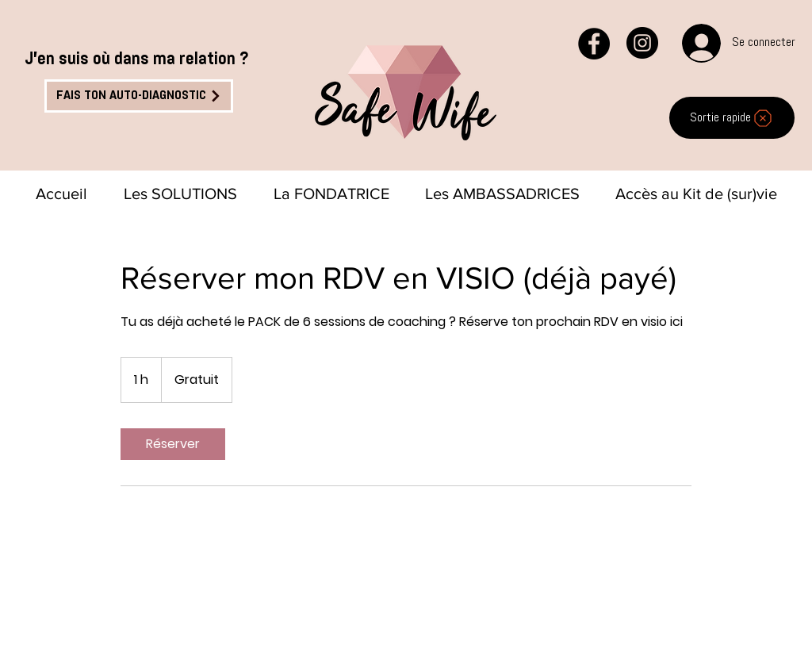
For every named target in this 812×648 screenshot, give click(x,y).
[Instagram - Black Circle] (642, 43)
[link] (173, 444)
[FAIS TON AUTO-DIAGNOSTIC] (139, 96)
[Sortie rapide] (732, 118)
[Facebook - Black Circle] (594, 44)
